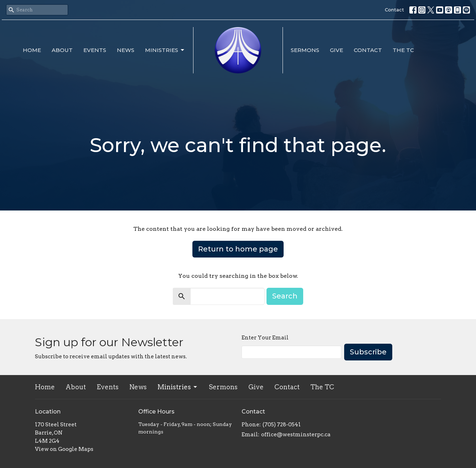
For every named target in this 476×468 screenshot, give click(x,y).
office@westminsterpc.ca (296, 435)
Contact (394, 10)
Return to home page (238, 249)
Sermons (305, 50)
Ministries (165, 50)
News (126, 50)
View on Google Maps (64, 449)
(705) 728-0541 (282, 425)
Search (285, 296)
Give (337, 50)
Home (32, 50)
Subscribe (368, 352)
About (62, 50)
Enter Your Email (265, 338)
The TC (403, 50)
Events (95, 50)
